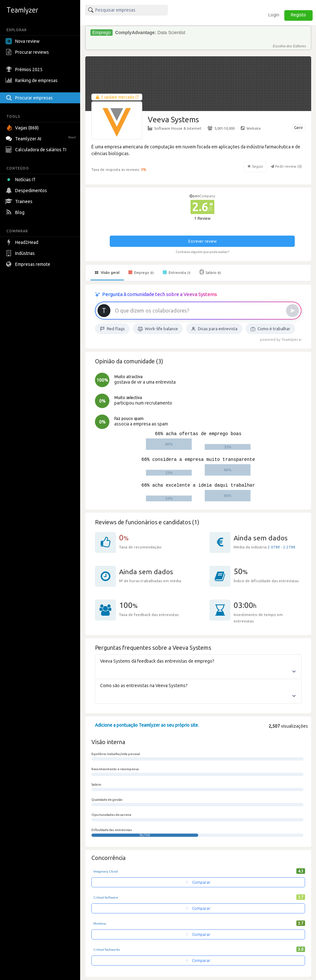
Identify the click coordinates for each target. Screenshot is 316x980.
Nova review (23, 41)
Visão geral (107, 273)
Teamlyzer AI (42, 138)
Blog (16, 212)
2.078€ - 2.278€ (282, 547)
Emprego (141, 272)
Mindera (100, 924)
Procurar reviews (28, 52)
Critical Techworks (107, 950)
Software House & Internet (175, 128)
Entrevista (177, 272)
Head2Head (23, 242)
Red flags (112, 329)
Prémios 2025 (25, 70)
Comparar (198, 882)
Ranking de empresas (32, 80)
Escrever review (202, 241)
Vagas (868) (23, 128)
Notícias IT (22, 180)
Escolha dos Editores (289, 46)
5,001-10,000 (221, 128)
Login (274, 15)
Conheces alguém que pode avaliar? (202, 252)
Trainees (20, 201)
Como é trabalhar (270, 329)
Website (251, 128)
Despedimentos (27, 191)
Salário (210, 272)
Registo (298, 15)
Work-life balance (158, 329)
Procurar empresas (30, 98)
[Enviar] (293, 311)
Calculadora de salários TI (37, 150)
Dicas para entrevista (214, 329)
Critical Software (106, 897)
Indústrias (21, 253)
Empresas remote (29, 264)
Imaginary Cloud (106, 871)
